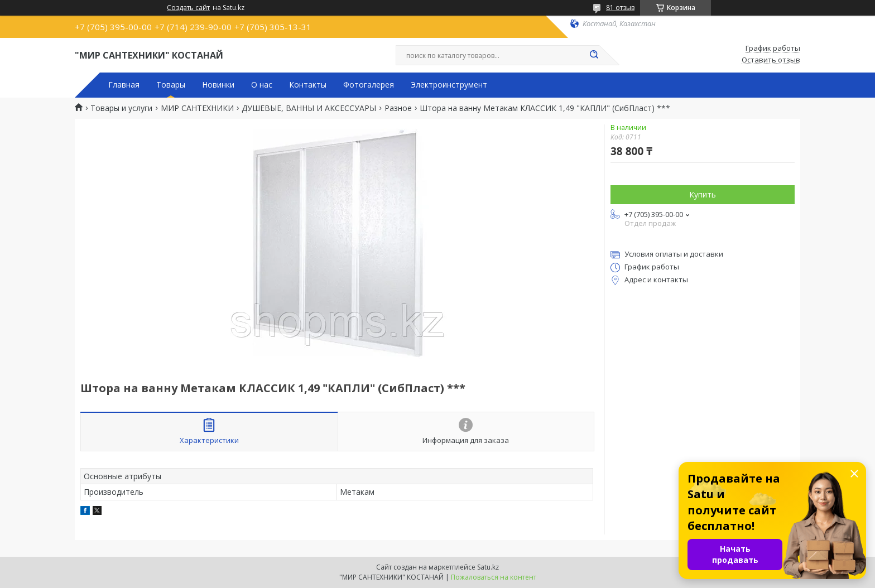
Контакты (308, 85)
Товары (171, 85)
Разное (398, 108)
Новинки (218, 85)
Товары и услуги (121, 108)
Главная (124, 85)
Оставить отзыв (771, 60)
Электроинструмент (449, 85)
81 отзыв (620, 8)
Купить (703, 194)
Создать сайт (188, 8)
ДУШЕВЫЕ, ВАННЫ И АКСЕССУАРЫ (309, 108)
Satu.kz (488, 567)
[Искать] (594, 55)
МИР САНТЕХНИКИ (197, 108)
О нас (262, 85)
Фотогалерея (369, 85)
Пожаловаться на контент (494, 577)
